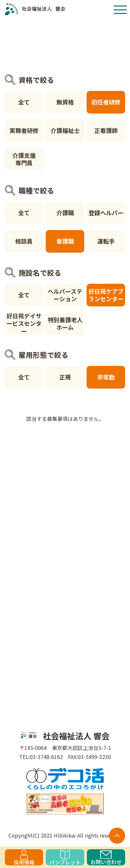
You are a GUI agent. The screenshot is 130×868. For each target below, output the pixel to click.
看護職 (65, 241)
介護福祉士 (65, 130)
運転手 (106, 241)
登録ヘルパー (106, 213)
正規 (65, 377)
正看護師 (106, 130)
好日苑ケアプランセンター (106, 295)
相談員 (24, 241)
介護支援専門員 (24, 159)
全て (24, 102)
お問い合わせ (106, 858)
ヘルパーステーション (65, 295)
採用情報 (24, 858)
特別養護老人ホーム (65, 323)
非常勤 (106, 377)
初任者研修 (106, 102)
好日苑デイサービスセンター (24, 324)
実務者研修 (24, 130)
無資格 (65, 102)
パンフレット (65, 858)
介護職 (65, 213)
